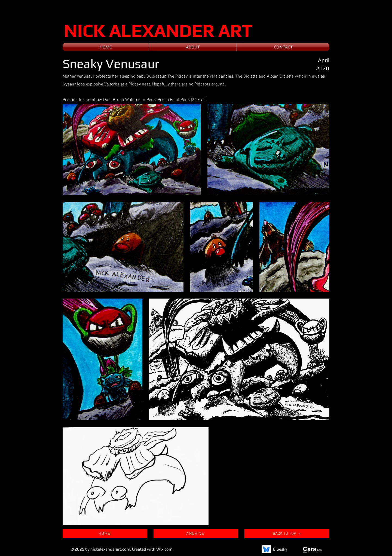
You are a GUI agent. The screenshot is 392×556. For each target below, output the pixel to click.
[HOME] (105, 534)
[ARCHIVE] (196, 534)
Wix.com (164, 549)
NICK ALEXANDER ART (158, 30)
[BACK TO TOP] (287, 534)
